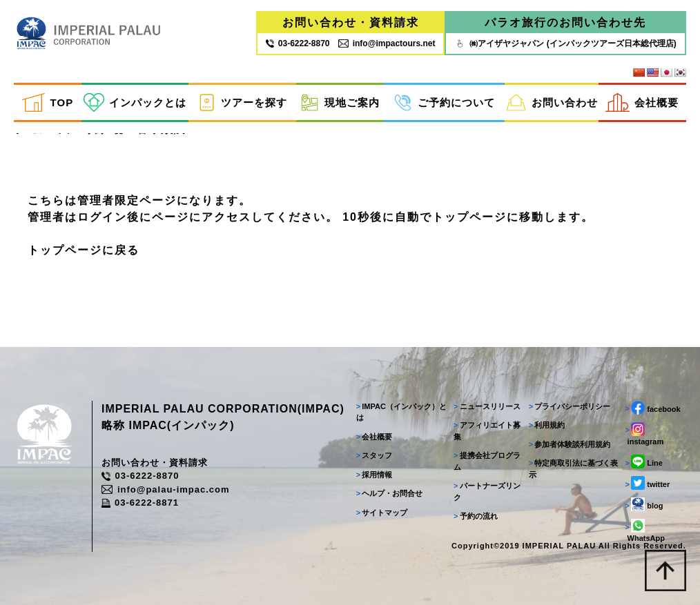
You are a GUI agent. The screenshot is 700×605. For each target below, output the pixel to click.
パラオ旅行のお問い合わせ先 (565, 22)
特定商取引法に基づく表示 (574, 469)
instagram (645, 433)
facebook (653, 407)
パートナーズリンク (487, 492)
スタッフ (375, 455)
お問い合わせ (552, 102)
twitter (648, 483)
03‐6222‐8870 (298, 43)
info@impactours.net (387, 43)
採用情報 (375, 474)
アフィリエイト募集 (487, 431)
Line (644, 462)
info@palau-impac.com (166, 489)
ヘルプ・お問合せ (390, 493)
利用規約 (547, 425)
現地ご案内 (340, 102)
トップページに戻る (84, 249)
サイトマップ (382, 512)
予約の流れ (476, 516)
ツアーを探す (242, 102)
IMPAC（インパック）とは (401, 411)
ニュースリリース (487, 406)
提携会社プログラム (487, 461)
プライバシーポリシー (570, 406)
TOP (48, 102)
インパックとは (135, 102)
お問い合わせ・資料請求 (351, 22)
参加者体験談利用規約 (570, 444)
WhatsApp (645, 530)
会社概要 (642, 102)
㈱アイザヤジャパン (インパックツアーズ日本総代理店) (565, 43)
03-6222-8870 (140, 476)
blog (644, 504)
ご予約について (444, 102)
